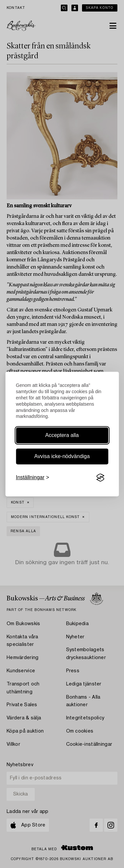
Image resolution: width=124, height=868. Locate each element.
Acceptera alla (62, 435)
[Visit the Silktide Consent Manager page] (100, 478)
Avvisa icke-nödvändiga (62, 456)
